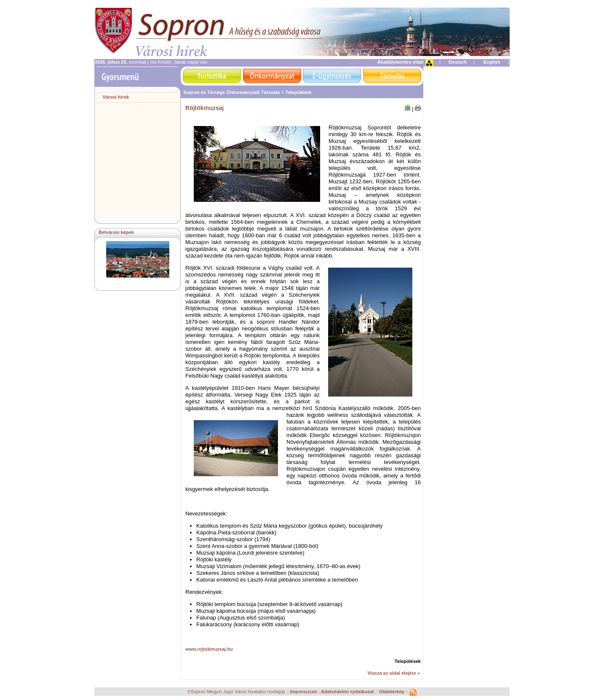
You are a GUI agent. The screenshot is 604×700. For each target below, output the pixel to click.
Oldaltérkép (393, 692)
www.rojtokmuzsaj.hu (209, 649)
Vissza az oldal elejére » (394, 673)
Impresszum (304, 692)
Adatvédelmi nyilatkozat (347, 692)
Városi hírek (116, 97)
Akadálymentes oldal (400, 62)
